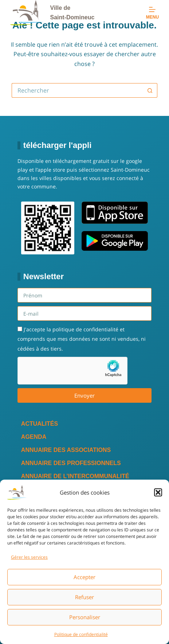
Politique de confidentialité (81, 634)
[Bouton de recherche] (150, 90)
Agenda (34, 437)
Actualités (40, 424)
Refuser (84, 597)
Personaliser (85, 617)
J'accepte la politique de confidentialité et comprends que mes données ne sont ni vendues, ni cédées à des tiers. (82, 339)
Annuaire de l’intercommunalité (75, 476)
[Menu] (152, 13)
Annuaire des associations (66, 450)
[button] (158, 492)
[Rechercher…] (77, 90)
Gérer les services (29, 557)
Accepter (84, 577)
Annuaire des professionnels (71, 463)
